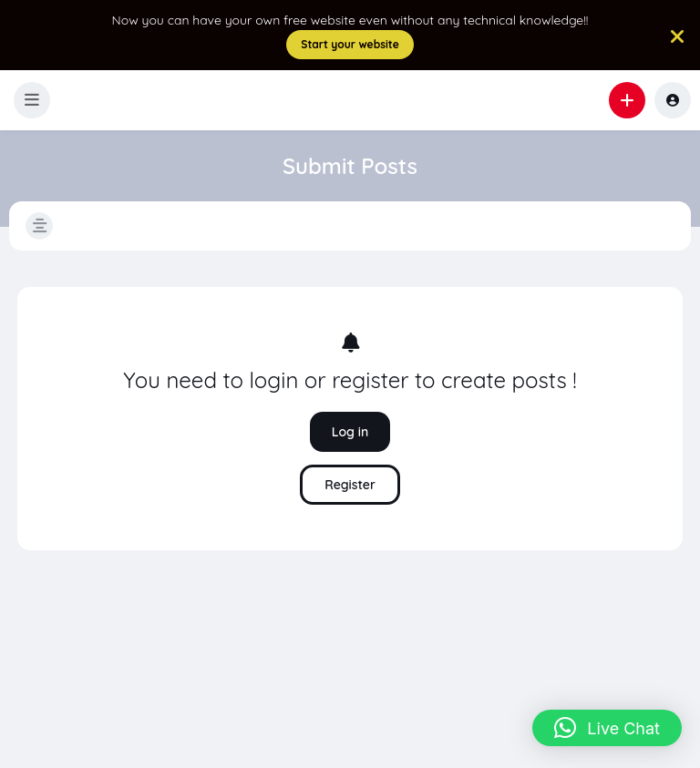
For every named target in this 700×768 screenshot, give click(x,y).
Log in (350, 432)
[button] (32, 100)
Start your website (350, 44)
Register (350, 485)
